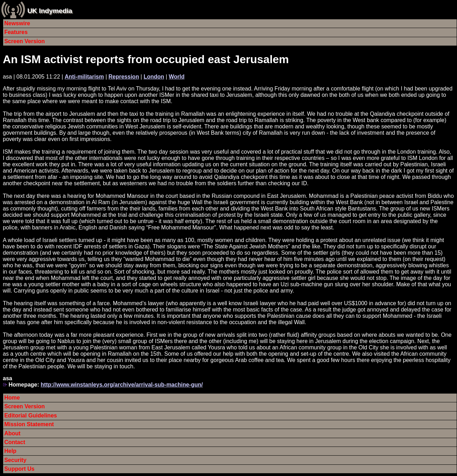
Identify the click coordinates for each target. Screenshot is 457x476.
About (12, 433)
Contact (15, 442)
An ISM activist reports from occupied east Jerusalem (146, 59)
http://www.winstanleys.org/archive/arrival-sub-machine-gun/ (122, 385)
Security (15, 460)
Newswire (17, 23)
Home (12, 398)
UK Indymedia (50, 11)
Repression (124, 77)
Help (10, 451)
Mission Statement (29, 424)
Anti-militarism (84, 77)
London (154, 77)
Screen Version (25, 41)
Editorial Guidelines (30, 415)
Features (16, 32)
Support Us (19, 469)
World (176, 77)
